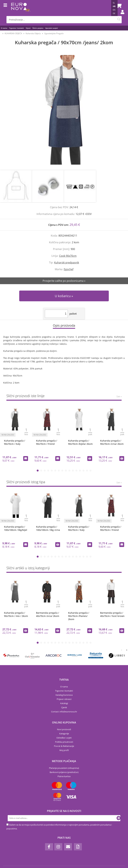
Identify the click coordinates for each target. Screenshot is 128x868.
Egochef (69, 269)
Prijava (121, 15)
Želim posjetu (38, 28)
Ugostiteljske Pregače (54, 33)
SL (114, 3)
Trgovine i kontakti (17, 28)
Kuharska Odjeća (33, 33)
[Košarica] (118, 6)
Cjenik (64, 707)
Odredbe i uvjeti (64, 738)
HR (114, 6)
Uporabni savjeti (52, 28)
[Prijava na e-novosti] (119, 818)
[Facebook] (49, 847)
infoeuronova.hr (68, 712)
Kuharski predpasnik (67, 263)
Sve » (119, 396)
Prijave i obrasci (64, 699)
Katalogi (64, 703)
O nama (4, 28)
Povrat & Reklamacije (64, 746)
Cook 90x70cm (68, 256)
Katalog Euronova (64, 695)
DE (114, 13)
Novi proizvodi (64, 729)
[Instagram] (58, 847)
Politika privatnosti (64, 742)
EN (114, 10)
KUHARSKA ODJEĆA (13, 33)
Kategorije (64, 734)
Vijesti (28, 28)
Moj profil (64, 750)
